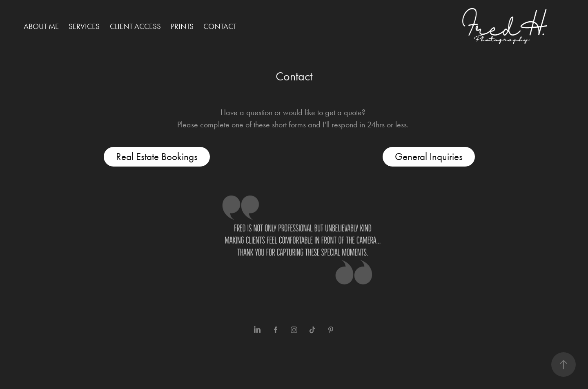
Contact (220, 26)
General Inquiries (429, 157)
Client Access (135, 26)
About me (41, 26)
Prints (182, 26)
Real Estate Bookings (157, 157)
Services (84, 26)
